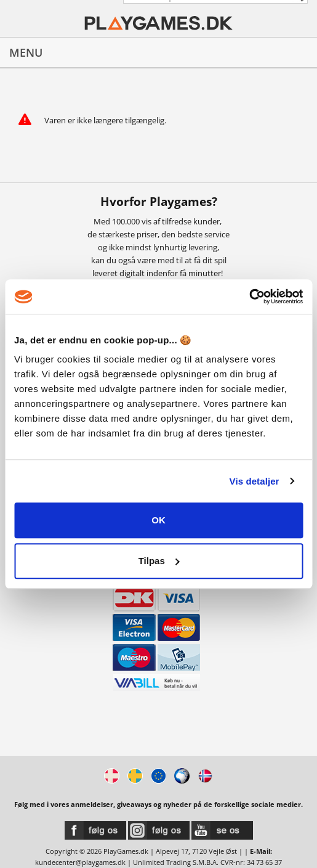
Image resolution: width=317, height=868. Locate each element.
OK (158, 520)
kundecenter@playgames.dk (80, 862)
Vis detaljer (255, 481)
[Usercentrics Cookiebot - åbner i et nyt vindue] (249, 297)
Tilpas (159, 561)
